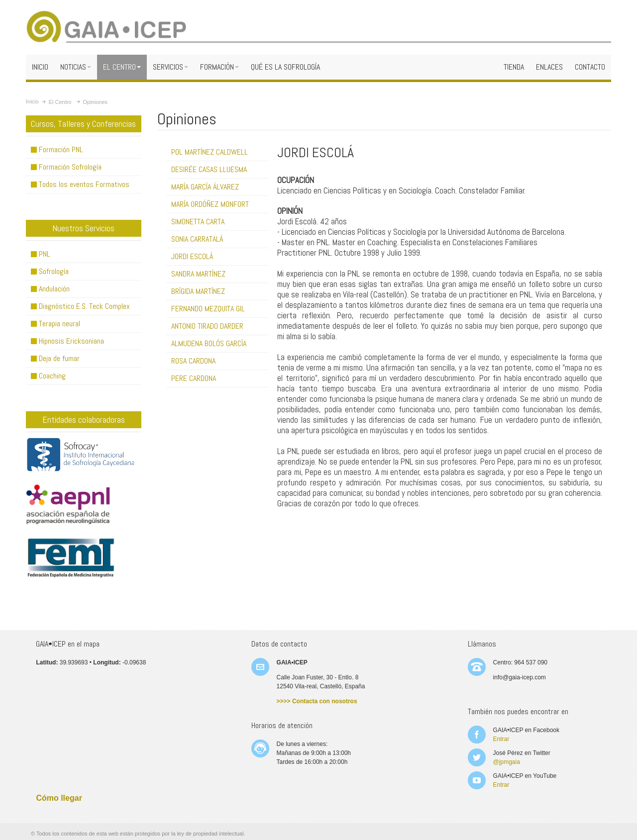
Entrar (501, 739)
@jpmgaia (507, 762)
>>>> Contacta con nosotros (317, 701)
